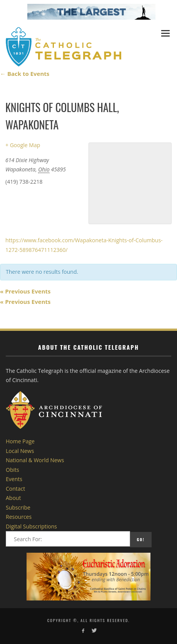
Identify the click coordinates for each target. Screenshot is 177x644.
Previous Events (25, 291)
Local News (20, 451)
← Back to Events (25, 74)
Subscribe (18, 507)
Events (14, 479)
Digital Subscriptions (31, 526)
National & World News (35, 460)
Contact (15, 489)
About (13, 498)
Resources (19, 517)
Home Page (20, 441)
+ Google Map (23, 145)
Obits (13, 470)
